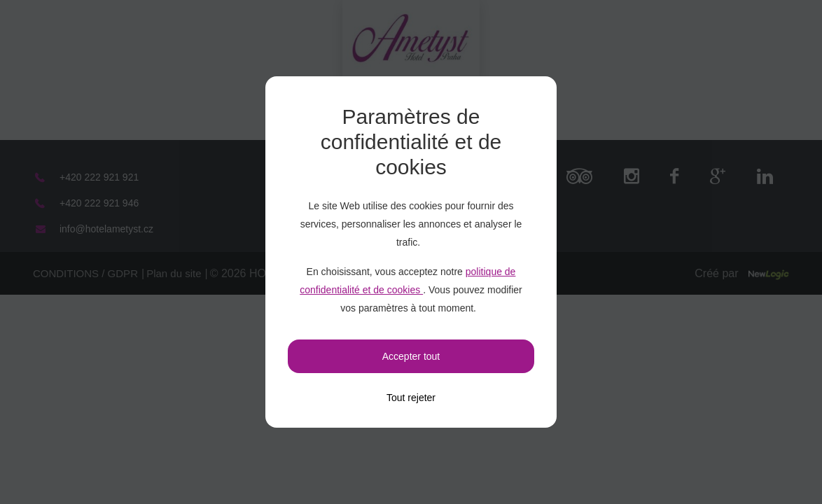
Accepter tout (411, 356)
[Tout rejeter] (411, 398)
